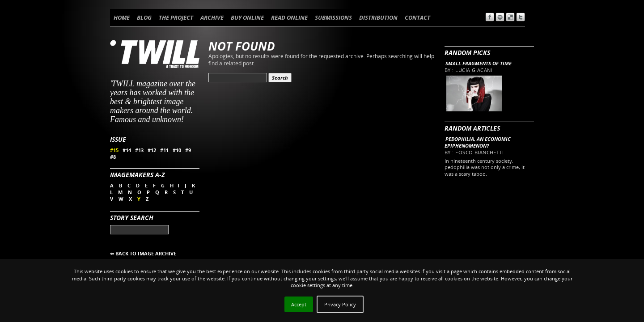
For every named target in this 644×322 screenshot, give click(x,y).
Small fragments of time (479, 63)
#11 (164, 150)
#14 (127, 150)
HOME (122, 17)
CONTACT (417, 17)
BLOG (144, 17)
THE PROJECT (176, 17)
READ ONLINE (289, 17)
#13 (139, 150)
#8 (113, 157)
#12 (152, 150)
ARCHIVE (212, 17)
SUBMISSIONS (333, 17)
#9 (188, 150)
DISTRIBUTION (378, 17)
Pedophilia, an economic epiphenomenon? (478, 142)
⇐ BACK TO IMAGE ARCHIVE (143, 253)
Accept (299, 304)
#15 (114, 150)
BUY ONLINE (247, 17)
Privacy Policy (340, 304)
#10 (177, 150)
